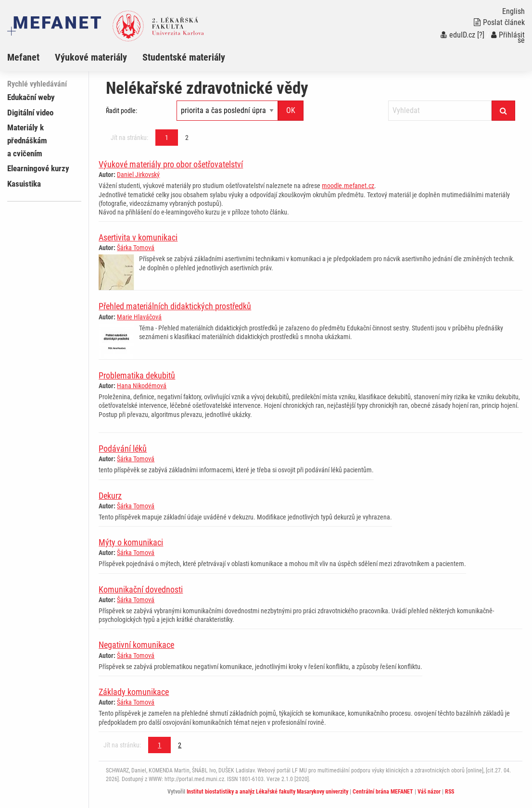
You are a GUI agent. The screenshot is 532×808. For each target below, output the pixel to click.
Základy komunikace (134, 692)
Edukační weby (31, 97)
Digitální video (30, 113)
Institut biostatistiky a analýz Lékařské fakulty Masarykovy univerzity (267, 792)
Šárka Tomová (136, 248)
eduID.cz (458, 35)
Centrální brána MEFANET (383, 792)
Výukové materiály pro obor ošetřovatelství (171, 164)
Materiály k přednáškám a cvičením (27, 140)
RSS (450, 792)
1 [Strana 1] (167, 138)
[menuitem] (31, 57)
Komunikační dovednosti (141, 589)
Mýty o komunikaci (131, 542)
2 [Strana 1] (187, 138)
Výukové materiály (91, 57)
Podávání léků (123, 448)
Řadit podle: (121, 111)
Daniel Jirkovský (138, 175)
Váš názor (429, 792)
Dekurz (110, 496)
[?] (481, 35)
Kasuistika (24, 184)
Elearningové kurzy (38, 168)
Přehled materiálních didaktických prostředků (175, 306)
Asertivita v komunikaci (138, 237)
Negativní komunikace (136, 645)
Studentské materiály (184, 57)
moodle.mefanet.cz (348, 186)
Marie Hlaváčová (139, 317)
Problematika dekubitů (137, 375)
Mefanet (23, 57)
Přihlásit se (508, 38)
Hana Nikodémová (142, 386)
